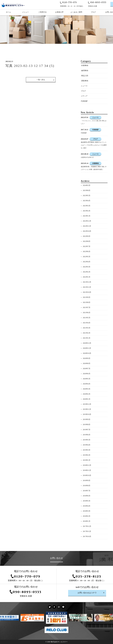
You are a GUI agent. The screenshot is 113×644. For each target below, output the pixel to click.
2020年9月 (87, 358)
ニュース (84, 86)
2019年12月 (87, 404)
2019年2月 (87, 455)
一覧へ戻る (41, 80)
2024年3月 (87, 185)
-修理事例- (85, 71)
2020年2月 (87, 394)
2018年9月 (87, 481)
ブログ (83, 91)
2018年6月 (87, 496)
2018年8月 (87, 486)
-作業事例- (85, 66)
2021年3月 (87, 328)
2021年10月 (87, 292)
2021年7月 (87, 308)
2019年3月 (87, 450)
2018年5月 (87, 501)
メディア (84, 96)
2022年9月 (87, 236)
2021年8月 (87, 302)
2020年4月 (87, 384)
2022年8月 (87, 241)
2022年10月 (87, 231)
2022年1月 (87, 277)
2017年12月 (87, 526)
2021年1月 (87, 338)
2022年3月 (87, 267)
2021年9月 (87, 297)
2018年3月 (87, 511)
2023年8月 (87, 190)
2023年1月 (87, 216)
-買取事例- (85, 81)
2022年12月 (87, 221)
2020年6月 (87, 374)
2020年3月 (87, 389)
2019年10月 (87, 414)
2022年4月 (87, 262)
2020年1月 (87, 399)
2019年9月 (87, 419)
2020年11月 (87, 348)
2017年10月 (87, 536)
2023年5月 (87, 196)
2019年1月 (87, 460)
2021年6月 (87, 313)
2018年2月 (87, 516)
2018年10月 (87, 475)
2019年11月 (87, 409)
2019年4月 (87, 445)
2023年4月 (87, 201)
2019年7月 (87, 430)
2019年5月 (87, 440)
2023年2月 (87, 211)
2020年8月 (87, 363)
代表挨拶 (84, 101)
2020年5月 (87, 379)
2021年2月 (87, 333)
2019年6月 (87, 435)
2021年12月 (87, 282)
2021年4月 (87, 323)
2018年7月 (87, 491)
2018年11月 (87, 470)
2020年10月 (87, 353)
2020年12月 (87, 343)
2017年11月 (87, 531)
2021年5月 (87, 318)
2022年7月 (87, 246)
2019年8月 (87, 425)
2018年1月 (87, 521)
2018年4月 (87, 506)
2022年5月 (87, 257)
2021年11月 (87, 287)
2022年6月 (87, 252)
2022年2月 (87, 272)
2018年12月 (87, 465)
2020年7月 (87, 369)
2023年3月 (87, 206)
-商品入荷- (85, 76)
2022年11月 (87, 226)
